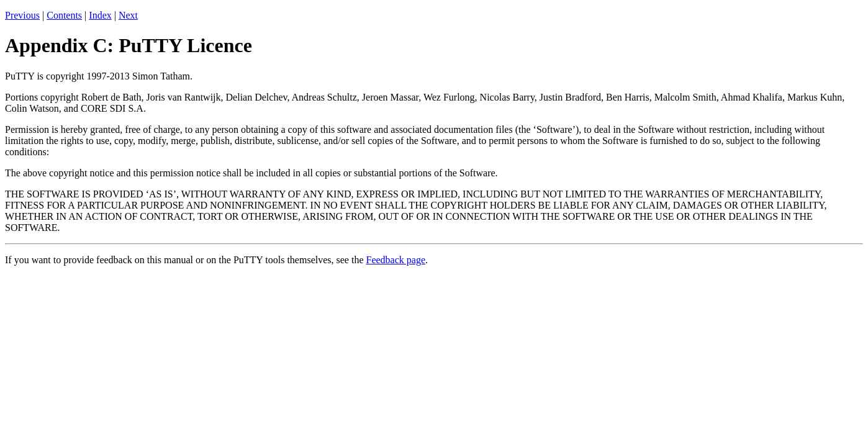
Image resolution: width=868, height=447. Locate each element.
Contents (64, 15)
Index (100, 15)
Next (128, 15)
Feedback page (396, 260)
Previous (22, 15)
